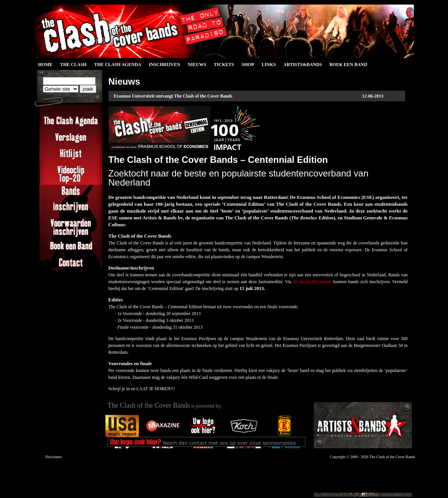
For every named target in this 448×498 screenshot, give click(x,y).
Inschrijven (164, 65)
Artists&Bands (303, 65)
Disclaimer (54, 457)
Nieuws (197, 65)
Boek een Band (348, 65)
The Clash (74, 65)
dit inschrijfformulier (312, 282)
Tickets (224, 65)
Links (269, 65)
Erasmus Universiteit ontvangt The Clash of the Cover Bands (173, 96)
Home (46, 65)
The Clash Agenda (118, 65)
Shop (248, 65)
